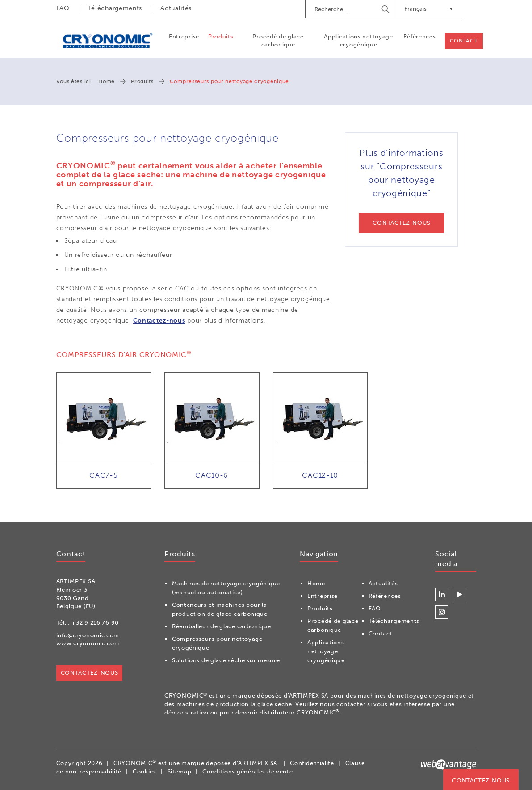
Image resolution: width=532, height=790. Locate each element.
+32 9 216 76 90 (95, 623)
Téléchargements (115, 8)
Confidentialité (312, 763)
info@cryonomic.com (88, 635)
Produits (221, 36)
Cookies (145, 771)
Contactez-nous (159, 321)
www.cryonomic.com (88, 643)
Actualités (176, 8)
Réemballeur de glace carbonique (222, 626)
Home (107, 81)
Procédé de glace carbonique (278, 40)
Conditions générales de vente (247, 771)
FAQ (63, 8)
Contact (464, 41)
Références (420, 36)
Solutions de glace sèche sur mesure (226, 660)
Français (429, 9)
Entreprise (184, 36)
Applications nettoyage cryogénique (358, 40)
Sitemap (180, 771)
